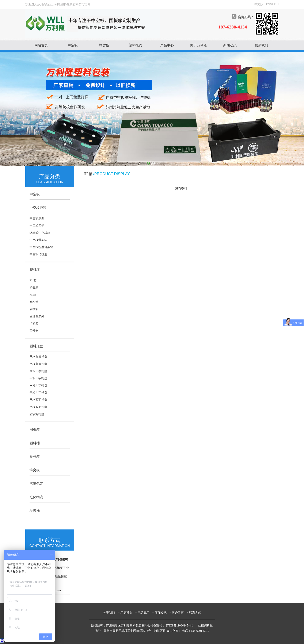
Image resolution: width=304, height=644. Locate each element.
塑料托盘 (136, 45)
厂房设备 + (129, 613)
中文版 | (260, 4)
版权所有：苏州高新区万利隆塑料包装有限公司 (122, 626)
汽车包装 (36, 484)
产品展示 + (146, 613)
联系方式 (195, 613)
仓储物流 (36, 497)
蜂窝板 (104, 45)
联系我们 (261, 45)
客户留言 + (180, 613)
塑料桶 (35, 443)
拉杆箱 (35, 457)
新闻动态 (230, 45)
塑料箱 (35, 270)
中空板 (73, 45)
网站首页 (41, 45)
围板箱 (35, 430)
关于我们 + (111, 613)
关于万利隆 (198, 45)
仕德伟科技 (205, 626)
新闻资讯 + (163, 613)
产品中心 (167, 45)
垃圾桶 (35, 511)
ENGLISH (272, 4)
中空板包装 (38, 208)
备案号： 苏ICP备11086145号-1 (174, 626)
